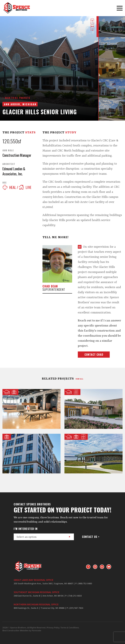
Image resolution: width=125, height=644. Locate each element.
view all (80, 379)
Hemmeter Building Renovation (31, 454)
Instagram (95, 567)
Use (5, 183)
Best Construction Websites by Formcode (22, 631)
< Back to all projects (16, 98)
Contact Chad (94, 355)
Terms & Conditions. (70, 628)
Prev (92, 22)
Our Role (8, 150)
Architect (9, 164)
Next (92, 28)
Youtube (109, 567)
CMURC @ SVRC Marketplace (31, 409)
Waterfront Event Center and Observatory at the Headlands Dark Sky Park (94, 454)
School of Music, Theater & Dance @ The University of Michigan (94, 409)
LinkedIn (102, 567)
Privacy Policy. (53, 628)
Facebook (88, 567)
